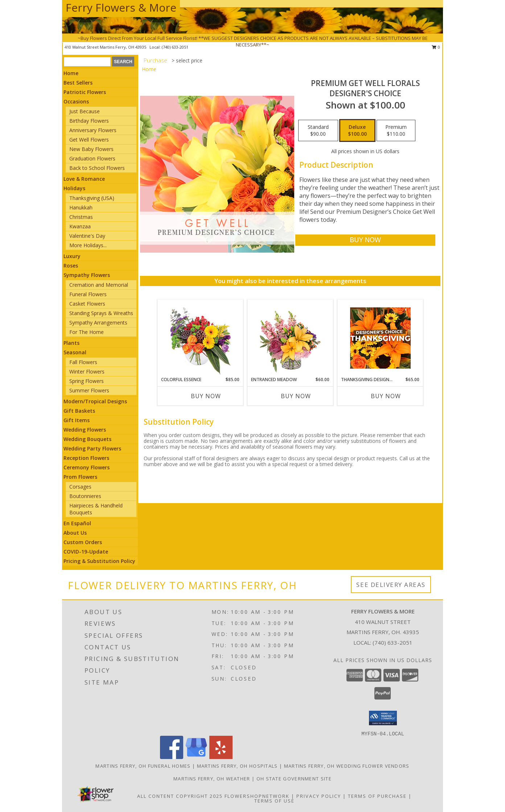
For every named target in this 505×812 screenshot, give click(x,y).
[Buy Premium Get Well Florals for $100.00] (365, 240)
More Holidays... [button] (88, 245)
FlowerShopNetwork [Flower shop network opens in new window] (257, 796)
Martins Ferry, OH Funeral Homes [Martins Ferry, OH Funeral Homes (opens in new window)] (143, 766)
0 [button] (436, 47)
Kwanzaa (80, 226)
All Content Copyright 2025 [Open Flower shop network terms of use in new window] (180, 796)
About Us (75, 533)
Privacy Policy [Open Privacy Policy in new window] (319, 796)
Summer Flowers (89, 390)
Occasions (76, 101)
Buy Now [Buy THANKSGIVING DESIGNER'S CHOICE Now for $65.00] (386, 396)
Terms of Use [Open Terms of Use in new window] (274, 801)
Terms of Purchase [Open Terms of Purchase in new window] (377, 796)
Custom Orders (83, 542)
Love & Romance (84, 179)
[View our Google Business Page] (196, 757)
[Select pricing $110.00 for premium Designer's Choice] (396, 131)
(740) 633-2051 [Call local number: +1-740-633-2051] (393, 642)
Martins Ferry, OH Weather (212, 779)
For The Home (87, 332)
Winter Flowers (87, 372)
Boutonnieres (85, 496)
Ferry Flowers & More (121, 7)
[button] (383, 718)
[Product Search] (87, 62)
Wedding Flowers (85, 430)
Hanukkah (81, 207)
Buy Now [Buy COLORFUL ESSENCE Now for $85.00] (206, 396)
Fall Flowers (83, 362)
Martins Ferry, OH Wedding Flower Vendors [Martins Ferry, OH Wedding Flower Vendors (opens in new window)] (347, 766)
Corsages (80, 487)
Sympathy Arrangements (98, 323)
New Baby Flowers (91, 149)
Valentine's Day (87, 236)
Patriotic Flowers (85, 92)
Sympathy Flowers (87, 275)
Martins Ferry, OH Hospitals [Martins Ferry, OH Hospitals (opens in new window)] (237, 766)
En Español (77, 523)
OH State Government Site (294, 779)
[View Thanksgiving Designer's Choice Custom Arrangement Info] (380, 338)
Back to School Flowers (97, 168)
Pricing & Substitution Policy (99, 561)
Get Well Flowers (89, 140)
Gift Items (77, 420)
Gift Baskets (79, 411)
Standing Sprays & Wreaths (101, 313)
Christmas (81, 217)
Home (71, 73)
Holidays (74, 188)
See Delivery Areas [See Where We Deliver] (391, 585)
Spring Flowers (87, 381)
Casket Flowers (87, 304)
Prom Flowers (80, 477)
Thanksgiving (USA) (92, 198)
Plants (71, 343)
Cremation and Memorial (99, 285)
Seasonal (75, 352)
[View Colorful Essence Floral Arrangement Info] (200, 338)
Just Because (85, 111)
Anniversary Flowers (93, 130)
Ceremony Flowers (87, 467)
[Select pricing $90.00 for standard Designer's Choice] (318, 131)
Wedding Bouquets (87, 439)
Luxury (72, 256)
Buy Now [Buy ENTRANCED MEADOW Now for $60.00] (296, 396)
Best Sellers (78, 83)
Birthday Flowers (89, 121)
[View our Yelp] (221, 757)
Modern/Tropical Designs (95, 401)
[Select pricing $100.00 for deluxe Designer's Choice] (357, 131)
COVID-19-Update (86, 552)
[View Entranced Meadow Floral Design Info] (290, 338)
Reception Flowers (86, 458)
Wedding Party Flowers (92, 448)
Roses (71, 266)
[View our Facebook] (172, 757)
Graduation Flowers (92, 158)
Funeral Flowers (88, 294)
